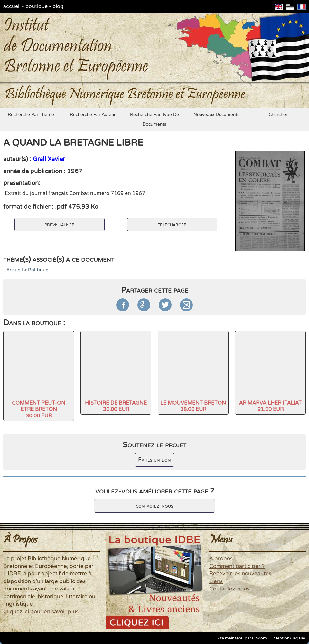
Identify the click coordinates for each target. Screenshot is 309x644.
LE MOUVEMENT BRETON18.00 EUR (193, 406)
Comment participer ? (237, 566)
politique (38, 270)
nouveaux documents (216, 115)
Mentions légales (290, 638)
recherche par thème (31, 115)
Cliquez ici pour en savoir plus (41, 612)
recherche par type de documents (154, 120)
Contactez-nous (229, 589)
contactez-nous (154, 506)
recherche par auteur (93, 115)
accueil (12, 6)
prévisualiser (60, 224)
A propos (221, 559)
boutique (37, 6)
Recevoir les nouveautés (240, 574)
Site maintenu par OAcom (242, 638)
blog (58, 6)
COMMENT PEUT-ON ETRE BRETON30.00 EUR (39, 409)
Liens (216, 581)
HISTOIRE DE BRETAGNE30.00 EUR (116, 406)
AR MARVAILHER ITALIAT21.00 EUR (270, 406)
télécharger (172, 224)
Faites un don (154, 460)
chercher (278, 115)
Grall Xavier (49, 159)
